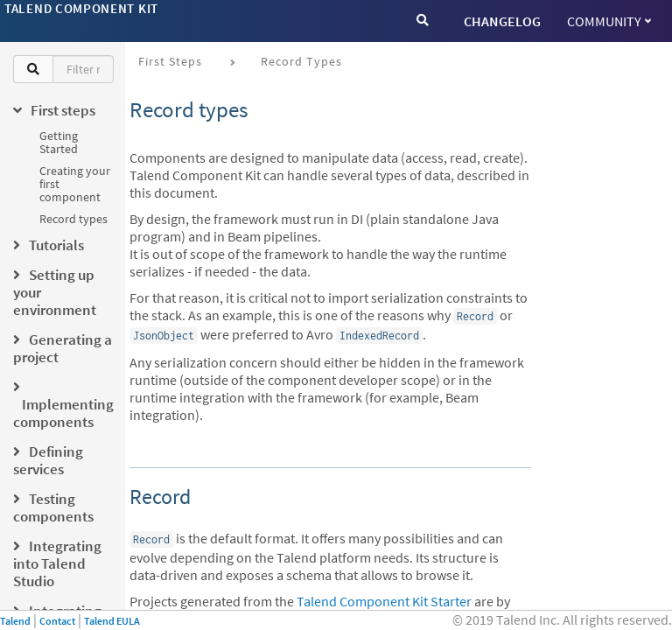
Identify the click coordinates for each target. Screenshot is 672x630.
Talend (15, 621)
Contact (57, 621)
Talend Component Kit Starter (384, 601)
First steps (170, 61)
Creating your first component (75, 184)
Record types (73, 219)
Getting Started (59, 142)
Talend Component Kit (81, 8)
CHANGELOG (502, 21)
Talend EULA (112, 621)
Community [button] (609, 21)
